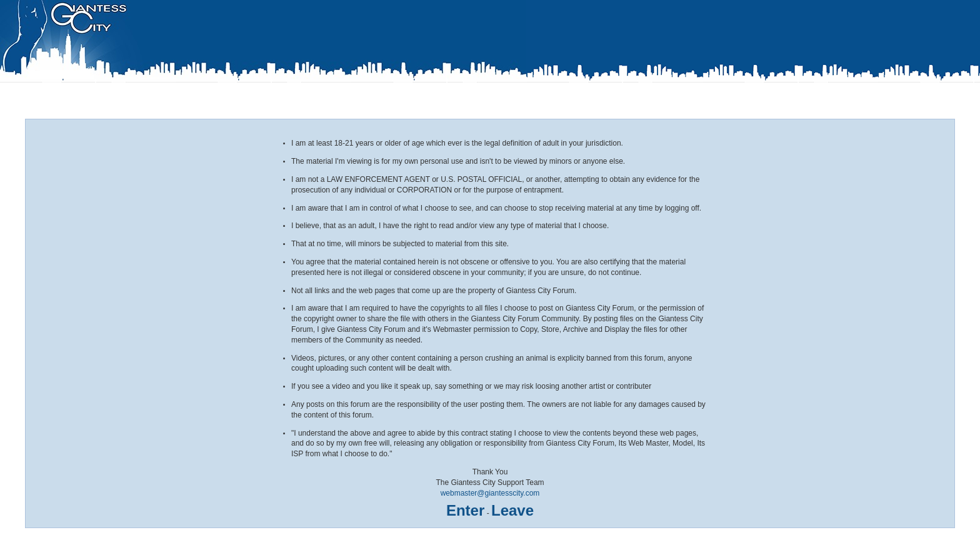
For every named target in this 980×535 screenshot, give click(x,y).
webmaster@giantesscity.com (490, 493)
